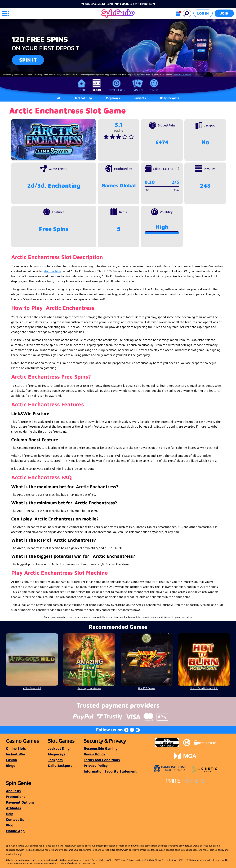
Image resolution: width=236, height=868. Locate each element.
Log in (203, 13)
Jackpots (55, 760)
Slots (97, 90)
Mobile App (15, 831)
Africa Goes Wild (32, 688)
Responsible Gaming (101, 748)
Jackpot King (59, 748)
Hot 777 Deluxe (147, 688)
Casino (138, 90)
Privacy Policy (96, 766)
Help (10, 814)
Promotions (16, 797)
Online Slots (16, 748)
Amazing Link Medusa (89, 688)
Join (224, 13)
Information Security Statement (110, 771)
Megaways (57, 754)
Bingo (154, 90)
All (59, 98)
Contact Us (15, 819)
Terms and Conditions (102, 760)
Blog (10, 825)
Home (82, 90)
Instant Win (117, 90)
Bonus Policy (95, 754)
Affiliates (13, 808)
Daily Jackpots (60, 766)
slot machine (52, 271)
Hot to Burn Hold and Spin (204, 688)
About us (13, 791)
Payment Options (20, 802)
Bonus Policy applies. (182, 74)
